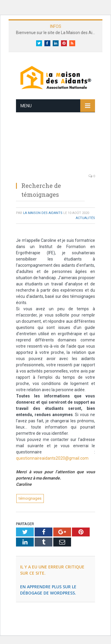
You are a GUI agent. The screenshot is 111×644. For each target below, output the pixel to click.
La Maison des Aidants (43, 213)
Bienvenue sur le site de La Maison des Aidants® (57, 33)
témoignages (30, 498)
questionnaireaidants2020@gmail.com (52, 458)
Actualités (85, 218)
